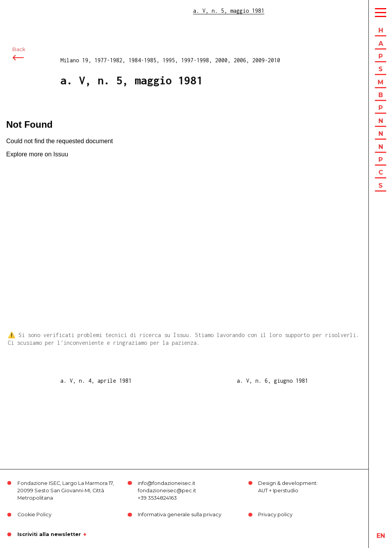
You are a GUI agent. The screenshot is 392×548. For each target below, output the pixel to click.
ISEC (26, 11)
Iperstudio (286, 491)
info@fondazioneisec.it (167, 483)
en (381, 536)
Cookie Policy (34, 515)
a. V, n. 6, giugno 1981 (272, 381)
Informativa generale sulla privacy (180, 515)
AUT (263, 491)
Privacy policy (275, 515)
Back (19, 49)
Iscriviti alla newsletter (49, 534)
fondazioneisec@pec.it (167, 491)
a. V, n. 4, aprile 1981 (96, 381)
